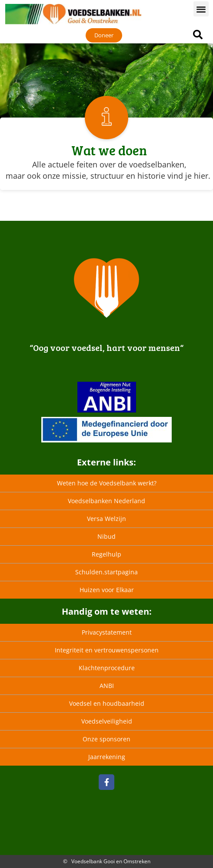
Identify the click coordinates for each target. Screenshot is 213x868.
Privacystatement (107, 632)
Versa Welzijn (106, 519)
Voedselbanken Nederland (106, 501)
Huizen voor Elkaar (107, 590)
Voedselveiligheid (107, 721)
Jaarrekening (107, 757)
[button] (201, 9)
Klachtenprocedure (107, 668)
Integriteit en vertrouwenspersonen (107, 650)
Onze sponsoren (106, 739)
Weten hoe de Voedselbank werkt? (107, 483)
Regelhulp (106, 554)
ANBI (107, 686)
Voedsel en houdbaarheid (107, 703)
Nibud (106, 536)
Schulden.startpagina (106, 572)
